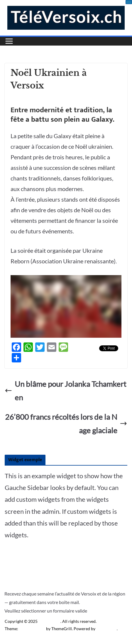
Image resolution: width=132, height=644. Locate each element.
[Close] (129, 2)
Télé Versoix (49, 621)
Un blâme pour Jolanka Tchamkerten (66, 391)
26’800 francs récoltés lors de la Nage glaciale (66, 424)
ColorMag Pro (32, 629)
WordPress (106, 629)
